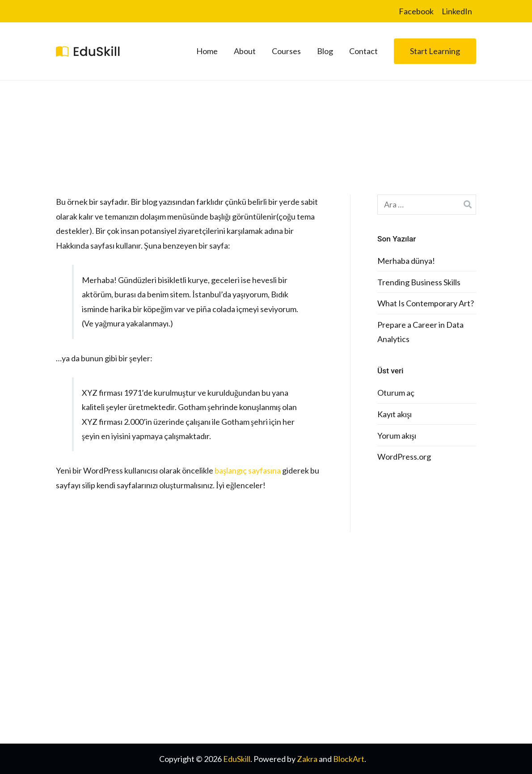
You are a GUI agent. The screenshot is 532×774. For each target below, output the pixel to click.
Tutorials (287, 643)
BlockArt (349, 759)
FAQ (280, 622)
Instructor (290, 664)
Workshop (398, 664)
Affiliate (394, 643)
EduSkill (237, 759)
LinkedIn (457, 11)
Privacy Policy (296, 685)
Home (207, 51)
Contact (363, 51)
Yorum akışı (397, 436)
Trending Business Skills (419, 282)
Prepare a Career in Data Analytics (420, 332)
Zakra (307, 759)
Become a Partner (412, 685)
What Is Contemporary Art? (426, 303)
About (245, 51)
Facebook (416, 11)
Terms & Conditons (305, 706)
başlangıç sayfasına (248, 470)
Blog (325, 51)
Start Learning (435, 51)
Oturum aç (396, 393)
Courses (286, 51)
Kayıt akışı (395, 414)
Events (392, 622)
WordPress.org (404, 457)
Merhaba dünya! (406, 261)
